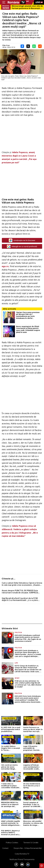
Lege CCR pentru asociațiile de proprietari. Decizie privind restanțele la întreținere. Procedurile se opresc (32, 748)
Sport (17, 678)
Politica (18, 632)
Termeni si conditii (31, 842)
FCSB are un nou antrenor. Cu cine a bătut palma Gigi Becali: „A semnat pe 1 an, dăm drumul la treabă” (28, 684)
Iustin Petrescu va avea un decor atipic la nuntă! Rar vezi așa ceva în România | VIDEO (33, 729)
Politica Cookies (12, 842)
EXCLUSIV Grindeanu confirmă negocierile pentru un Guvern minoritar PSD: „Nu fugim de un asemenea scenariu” (28, 638)
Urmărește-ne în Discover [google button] (22, 240)
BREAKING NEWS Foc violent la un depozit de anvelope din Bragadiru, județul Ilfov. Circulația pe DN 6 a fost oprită (10, 804)
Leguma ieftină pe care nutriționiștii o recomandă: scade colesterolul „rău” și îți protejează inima (33, 767)
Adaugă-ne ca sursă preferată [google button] (22, 246)
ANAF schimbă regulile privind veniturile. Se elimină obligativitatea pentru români (11, 823)
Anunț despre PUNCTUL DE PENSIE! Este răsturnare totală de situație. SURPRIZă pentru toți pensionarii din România (20, 592)
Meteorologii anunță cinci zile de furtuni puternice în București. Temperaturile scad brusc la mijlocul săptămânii (27, 7)
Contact (5, 848)
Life (16, 663)
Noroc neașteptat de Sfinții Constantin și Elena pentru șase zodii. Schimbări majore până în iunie (28, 329)
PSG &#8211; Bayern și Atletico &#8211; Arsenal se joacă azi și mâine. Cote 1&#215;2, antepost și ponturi (11, 833)
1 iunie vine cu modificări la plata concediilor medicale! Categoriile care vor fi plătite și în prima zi (10, 786)
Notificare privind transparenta (22, 859)
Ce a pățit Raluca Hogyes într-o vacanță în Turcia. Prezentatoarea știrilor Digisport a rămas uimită (11, 748)
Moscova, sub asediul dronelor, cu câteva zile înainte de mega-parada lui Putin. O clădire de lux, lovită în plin (33, 823)
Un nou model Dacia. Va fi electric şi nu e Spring (32, 786)
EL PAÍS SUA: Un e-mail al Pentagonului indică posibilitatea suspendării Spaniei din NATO (11, 729)
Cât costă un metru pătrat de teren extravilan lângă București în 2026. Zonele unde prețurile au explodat (10, 767)
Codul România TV (22, 854)
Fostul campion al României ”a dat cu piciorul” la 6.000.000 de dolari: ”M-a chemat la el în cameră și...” (33, 804)
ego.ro (5, 266)
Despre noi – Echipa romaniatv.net (28, 848)
